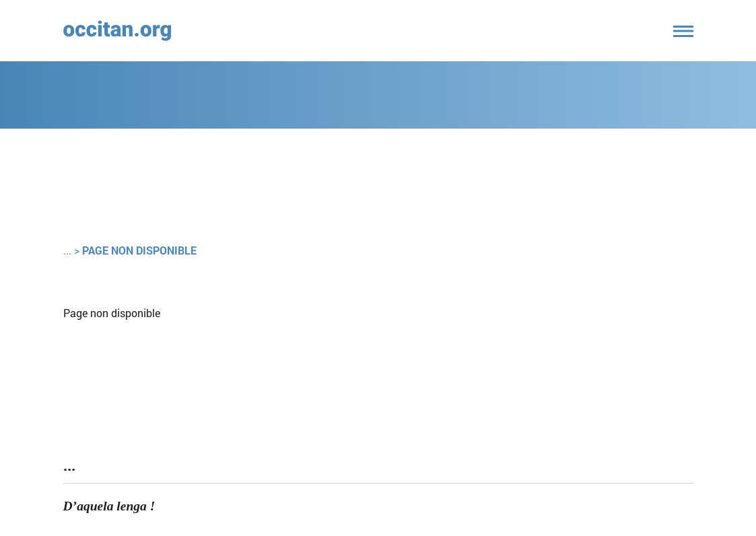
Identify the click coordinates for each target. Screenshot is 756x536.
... (67, 250)
